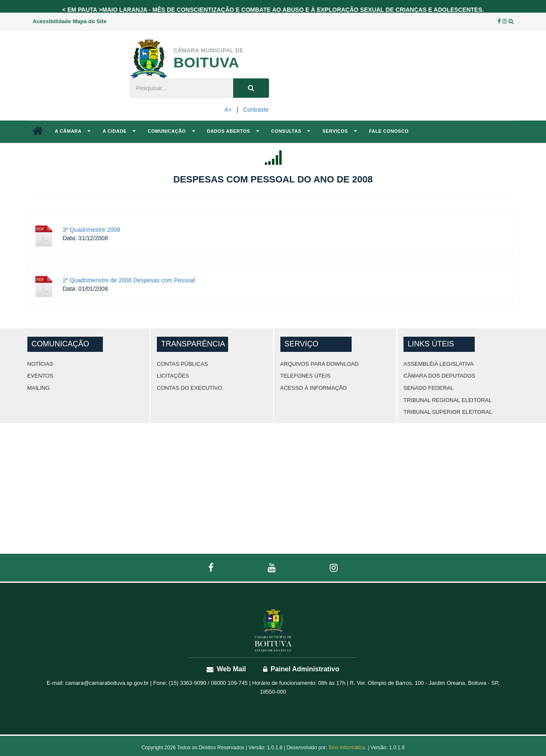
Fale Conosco (389, 131)
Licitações (173, 376)
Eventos (40, 376)
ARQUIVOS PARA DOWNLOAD (320, 364)
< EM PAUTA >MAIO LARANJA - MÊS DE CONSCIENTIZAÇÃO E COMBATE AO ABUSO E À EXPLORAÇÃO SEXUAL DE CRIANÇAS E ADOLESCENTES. (273, 10)
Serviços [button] (340, 131)
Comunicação (61, 344)
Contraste (256, 110)
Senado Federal (428, 388)
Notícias (40, 364)
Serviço (302, 344)
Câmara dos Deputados (439, 376)
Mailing (39, 388)
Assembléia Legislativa (438, 364)
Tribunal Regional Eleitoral (448, 400)
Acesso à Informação (314, 388)
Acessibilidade (52, 21)
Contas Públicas (182, 364)
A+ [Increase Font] (228, 110)
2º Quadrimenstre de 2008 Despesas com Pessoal (129, 280)
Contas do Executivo (190, 388)
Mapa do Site (89, 21)
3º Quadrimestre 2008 (92, 230)
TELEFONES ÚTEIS (305, 376)
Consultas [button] (291, 131)
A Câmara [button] (73, 131)
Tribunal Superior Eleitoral (448, 412)
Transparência (193, 344)
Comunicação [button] (171, 131)
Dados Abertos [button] (233, 131)
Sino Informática (347, 748)
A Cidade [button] (119, 131)
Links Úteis (431, 344)
